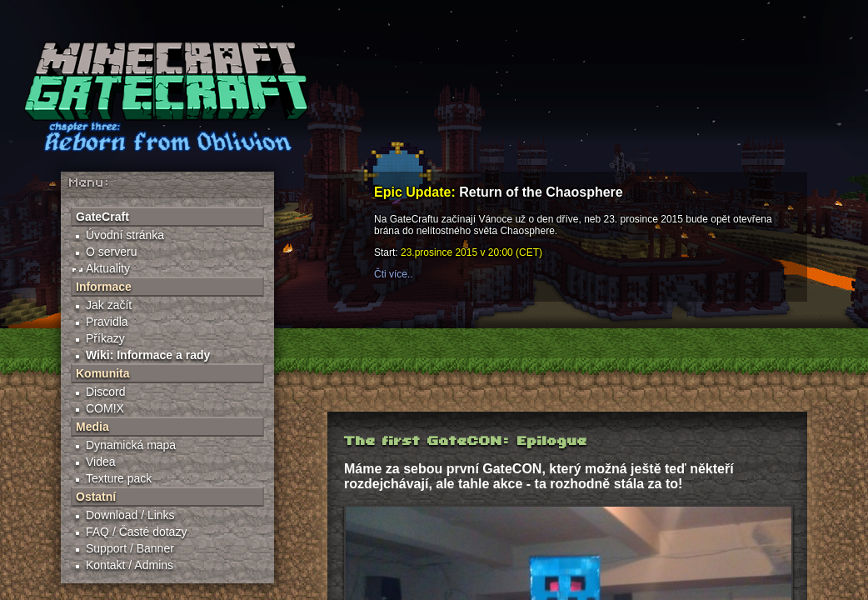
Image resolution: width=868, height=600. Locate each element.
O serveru (111, 252)
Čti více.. (394, 274)
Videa (101, 462)
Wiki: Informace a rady (148, 355)
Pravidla (107, 322)
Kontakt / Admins (130, 565)
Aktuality (108, 268)
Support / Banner (130, 548)
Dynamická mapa (131, 445)
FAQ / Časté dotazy (136, 532)
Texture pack (119, 478)
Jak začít (109, 305)
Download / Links (130, 515)
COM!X (105, 408)
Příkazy (105, 338)
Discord (105, 392)
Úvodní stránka (125, 235)
